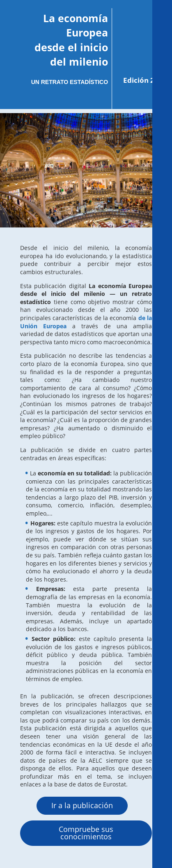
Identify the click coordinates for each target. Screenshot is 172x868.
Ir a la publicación (82, 805)
